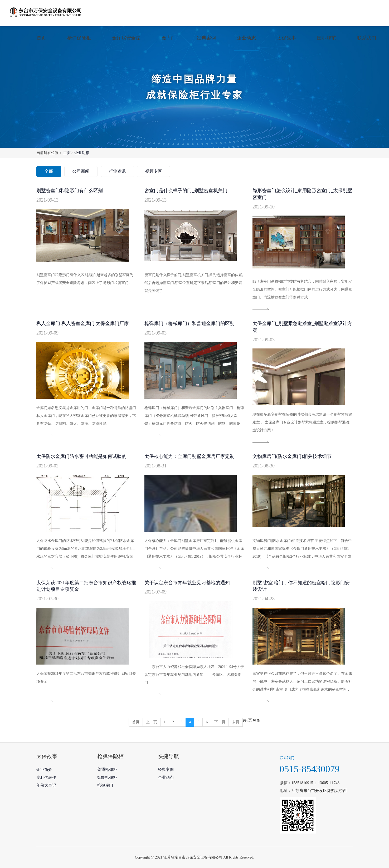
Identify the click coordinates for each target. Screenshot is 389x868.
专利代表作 (46, 777)
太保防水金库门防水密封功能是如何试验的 (81, 456)
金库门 (169, 38)
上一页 (152, 722)
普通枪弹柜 (107, 770)
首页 (41, 38)
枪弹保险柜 (79, 38)
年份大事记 (46, 785)
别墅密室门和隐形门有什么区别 (70, 191)
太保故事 (286, 38)
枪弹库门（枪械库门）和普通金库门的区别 (189, 323)
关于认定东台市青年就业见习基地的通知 (187, 583)
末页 (236, 722)
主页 (67, 153)
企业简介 (44, 770)
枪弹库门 (105, 785)
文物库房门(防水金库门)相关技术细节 (292, 456)
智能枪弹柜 (107, 777)
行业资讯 (117, 171)
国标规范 (327, 38)
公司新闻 (81, 171)
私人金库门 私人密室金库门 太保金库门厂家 (83, 323)
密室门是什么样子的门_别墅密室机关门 (186, 191)
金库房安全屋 (126, 38)
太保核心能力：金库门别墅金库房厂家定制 (189, 456)
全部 (49, 171)
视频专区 (154, 171)
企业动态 (246, 38)
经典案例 (206, 38)
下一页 (220, 722)
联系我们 (367, 38)
